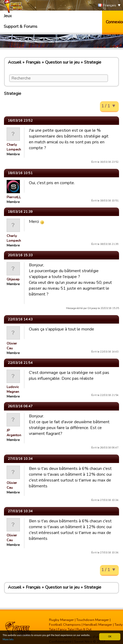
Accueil (15, 62)
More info (8, 639)
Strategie (93, 62)
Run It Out (84, 629)
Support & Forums (21, 27)
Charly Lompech (14, 147)
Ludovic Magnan (13, 389)
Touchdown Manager (93, 620)
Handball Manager (98, 625)
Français (107, 5)
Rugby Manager (61, 620)
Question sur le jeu (62, 62)
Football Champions (65, 625)
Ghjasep (13, 279)
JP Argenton (14, 433)
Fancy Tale (66, 629)
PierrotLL (14, 197)
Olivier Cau (12, 346)
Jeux (8, 16)
